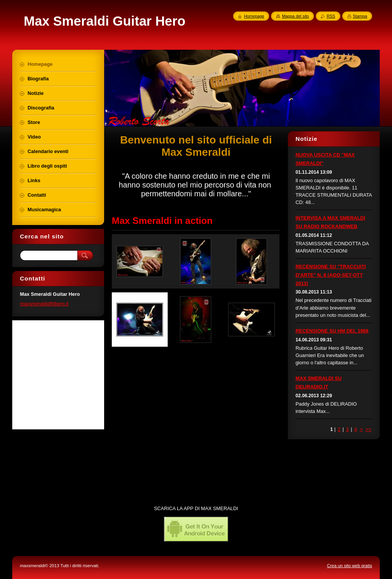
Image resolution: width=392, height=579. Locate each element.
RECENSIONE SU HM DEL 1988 (332, 331)
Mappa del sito (295, 16)
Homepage (254, 16)
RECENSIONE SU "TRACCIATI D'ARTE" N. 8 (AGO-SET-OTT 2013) (331, 275)
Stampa (360, 16)
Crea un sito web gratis (350, 566)
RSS (331, 16)
